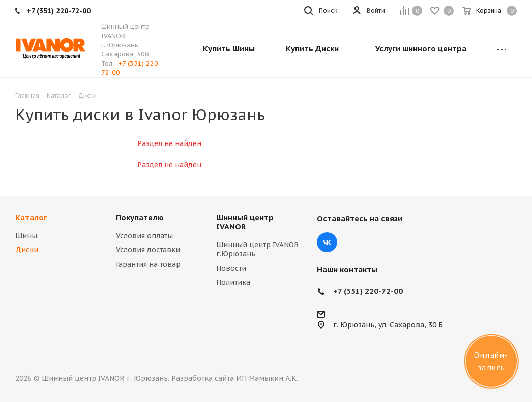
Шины (26, 236)
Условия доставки (148, 250)
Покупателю (140, 218)
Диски (27, 250)
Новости (231, 268)
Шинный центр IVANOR (245, 222)
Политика (233, 282)
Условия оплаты (144, 236)
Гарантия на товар (148, 264)
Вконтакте (327, 242)
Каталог (31, 218)
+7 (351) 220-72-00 (368, 291)
